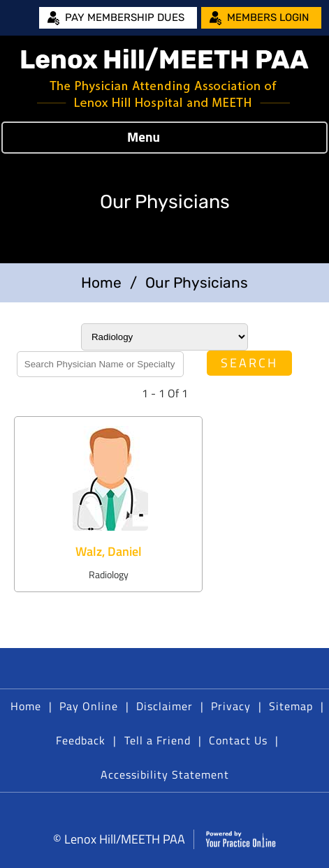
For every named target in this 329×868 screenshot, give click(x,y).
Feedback (81, 740)
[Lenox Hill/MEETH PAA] (165, 79)
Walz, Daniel (109, 551)
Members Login (268, 17)
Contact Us (238, 740)
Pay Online (89, 706)
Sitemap (291, 706)
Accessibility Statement (165, 774)
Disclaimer (164, 706)
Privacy (231, 706)
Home (101, 282)
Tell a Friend (158, 740)
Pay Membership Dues (125, 17)
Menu (161, 138)
